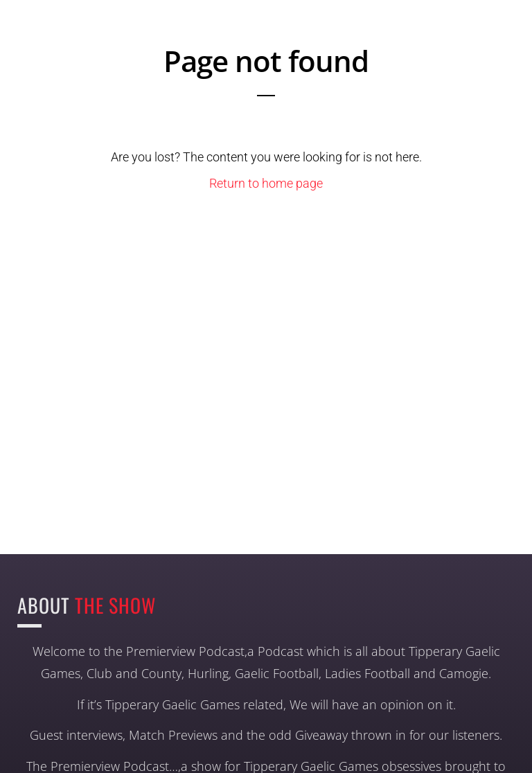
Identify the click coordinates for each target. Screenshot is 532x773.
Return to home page (266, 183)
